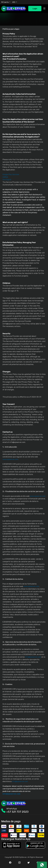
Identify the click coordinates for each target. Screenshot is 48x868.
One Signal (7, 180)
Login (35, 9)
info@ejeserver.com (33, 657)
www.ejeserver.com (10, 459)
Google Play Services (11, 174)
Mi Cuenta (5, 2)
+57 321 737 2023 (17, 812)
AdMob (5, 177)
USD (14, 2)
